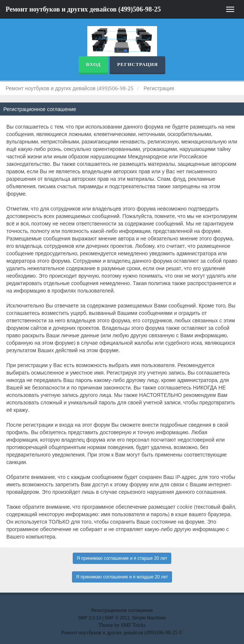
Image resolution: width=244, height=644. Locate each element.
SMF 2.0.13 (89, 618)
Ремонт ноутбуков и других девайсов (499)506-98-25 (83, 9)
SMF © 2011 (117, 618)
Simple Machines (149, 618)
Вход (93, 64)
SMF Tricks (133, 625)
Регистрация (137, 64)
